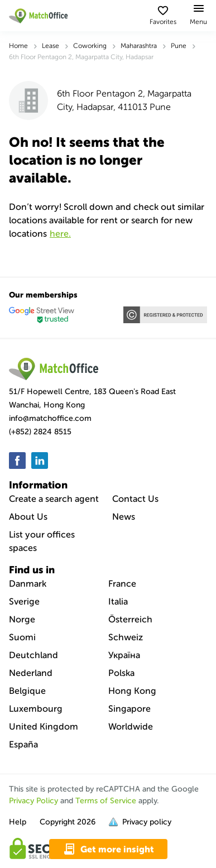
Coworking (90, 46)
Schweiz (126, 637)
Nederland (31, 673)
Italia (118, 601)
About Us (28, 517)
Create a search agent (54, 499)
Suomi (22, 637)
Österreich (130, 619)
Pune (179, 46)
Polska (121, 673)
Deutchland (33, 655)
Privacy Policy (33, 801)
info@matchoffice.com (50, 418)
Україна (124, 655)
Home (18, 46)
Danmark (28, 584)
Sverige (24, 601)
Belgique (27, 691)
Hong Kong (132, 691)
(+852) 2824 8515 (40, 432)
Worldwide (131, 726)
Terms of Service (106, 801)
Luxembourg (36, 709)
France (122, 584)
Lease (51, 46)
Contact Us (135, 499)
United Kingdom (44, 726)
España (23, 744)
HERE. (60, 234)
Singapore (129, 709)
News (124, 517)
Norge (22, 619)
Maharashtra (139, 46)
